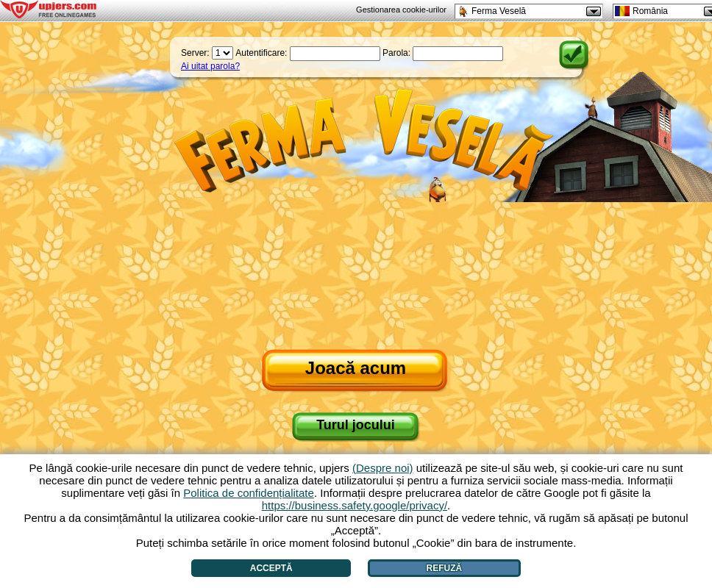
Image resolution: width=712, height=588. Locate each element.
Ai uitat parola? (210, 66)
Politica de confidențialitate (249, 493)
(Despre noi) (383, 468)
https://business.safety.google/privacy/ (355, 505)
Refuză (445, 568)
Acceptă (271, 568)
